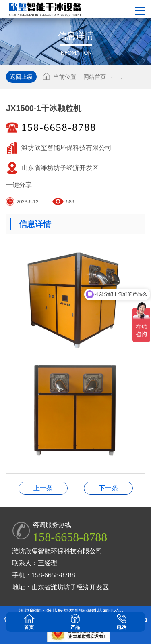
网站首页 (95, 77)
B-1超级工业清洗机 (43, 488)
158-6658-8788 (59, 127)
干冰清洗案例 (108, 488)
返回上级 (21, 77)
